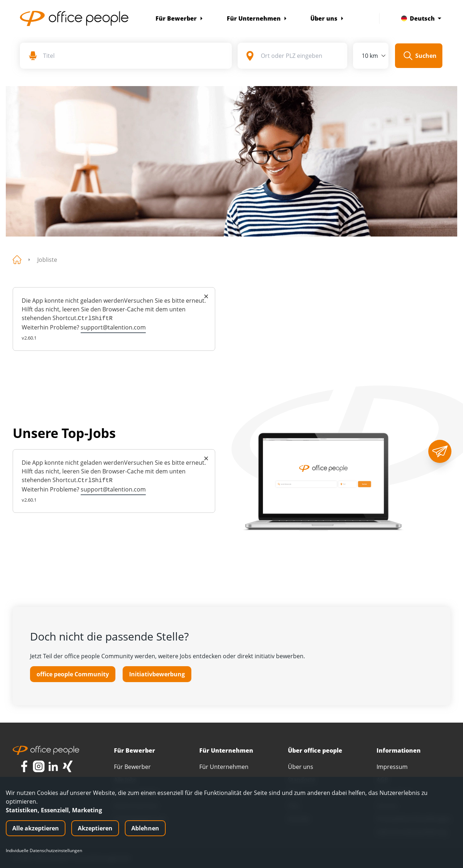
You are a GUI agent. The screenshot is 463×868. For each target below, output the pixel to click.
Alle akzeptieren (36, 828)
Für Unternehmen (257, 18)
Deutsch (421, 18)
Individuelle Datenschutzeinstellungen (44, 851)
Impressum (392, 767)
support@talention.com (113, 327)
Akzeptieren (95, 828)
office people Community (73, 674)
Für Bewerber (179, 18)
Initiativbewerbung (157, 674)
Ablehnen (145, 828)
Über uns (327, 18)
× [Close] (206, 296)
